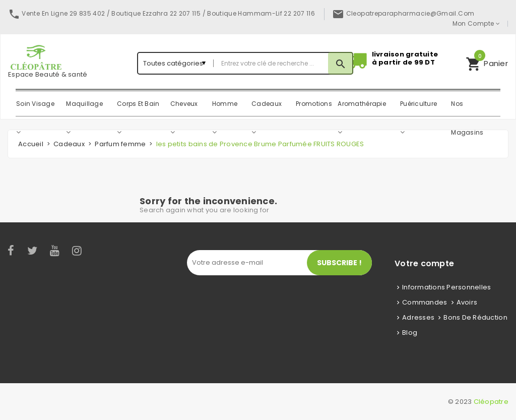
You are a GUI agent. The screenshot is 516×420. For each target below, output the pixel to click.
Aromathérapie (362, 104)
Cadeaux (267, 104)
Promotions (314, 104)
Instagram (78, 251)
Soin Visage (35, 104)
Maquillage (84, 104)
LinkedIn (95, 251)
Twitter (33, 251)
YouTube (55, 251)
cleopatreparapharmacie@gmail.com (410, 13)
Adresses (418, 317)
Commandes (425, 302)
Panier (487, 62)
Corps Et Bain (138, 104)
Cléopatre (491, 402)
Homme (225, 104)
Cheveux (184, 104)
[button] (487, 63)
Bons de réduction (475, 317)
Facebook (11, 251)
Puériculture (418, 104)
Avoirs (467, 302)
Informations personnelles (447, 287)
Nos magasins (467, 109)
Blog (410, 333)
